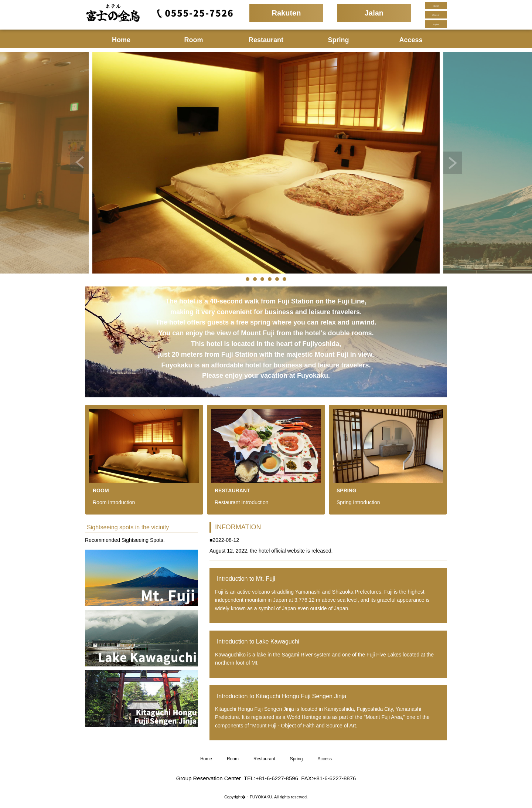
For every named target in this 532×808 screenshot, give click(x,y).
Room (194, 40)
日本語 (436, 6)
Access (411, 40)
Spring (339, 40)
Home (121, 40)
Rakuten (287, 13)
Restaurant (266, 40)
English (436, 24)
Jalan (374, 13)
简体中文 (436, 15)
